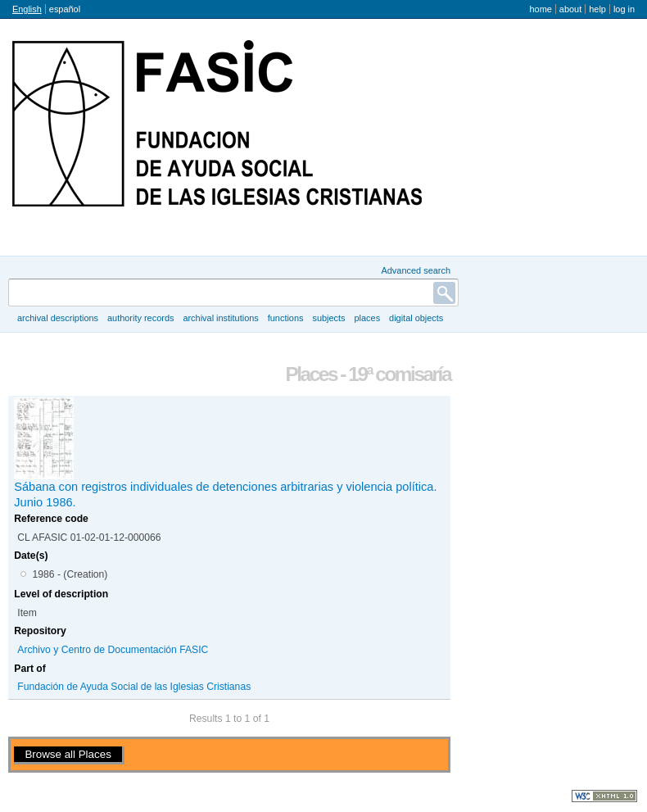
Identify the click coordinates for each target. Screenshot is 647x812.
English (27, 9)
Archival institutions (220, 318)
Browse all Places (68, 754)
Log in (624, 9)
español (65, 9)
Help (597, 9)
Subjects (328, 318)
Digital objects (416, 318)
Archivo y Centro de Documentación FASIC (113, 650)
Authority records (140, 318)
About (570, 9)
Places (368, 318)
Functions (286, 318)
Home (540, 9)
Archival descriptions (58, 318)
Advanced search (416, 270)
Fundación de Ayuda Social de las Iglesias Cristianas (134, 687)
